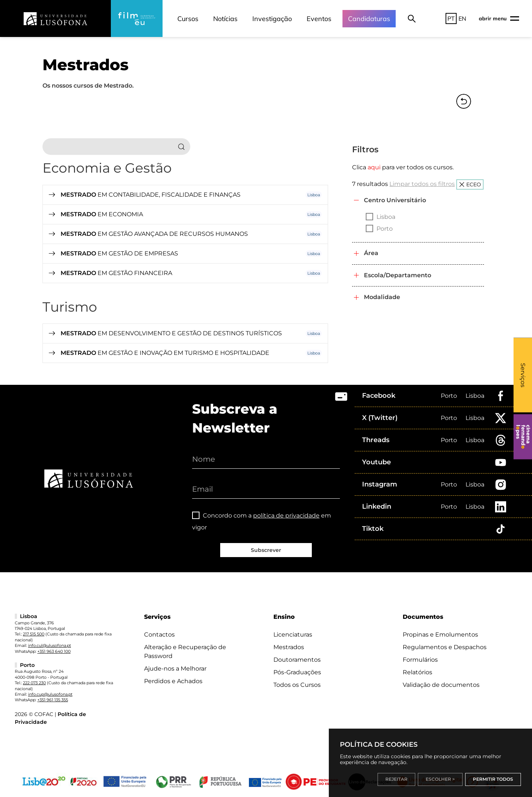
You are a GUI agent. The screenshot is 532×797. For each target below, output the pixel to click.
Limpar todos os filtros (422, 184)
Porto (449, 396)
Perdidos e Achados (173, 681)
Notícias (225, 19)
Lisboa (475, 396)
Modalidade (382, 297)
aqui (374, 167)
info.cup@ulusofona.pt (50, 694)
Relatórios (417, 672)
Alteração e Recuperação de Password (185, 652)
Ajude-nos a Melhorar (175, 669)
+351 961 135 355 (53, 700)
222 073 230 (34, 683)
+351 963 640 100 (54, 651)
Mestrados (289, 647)
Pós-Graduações (297, 672)
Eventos (319, 19)
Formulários (420, 660)
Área (371, 253)
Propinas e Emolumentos (440, 635)
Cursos (188, 19)
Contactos (159, 635)
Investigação (272, 19)
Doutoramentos (297, 660)
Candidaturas (369, 19)
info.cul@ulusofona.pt (50, 645)
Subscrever (266, 550)
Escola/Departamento (398, 275)
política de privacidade (286, 515)
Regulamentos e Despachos (445, 647)
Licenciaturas (293, 635)
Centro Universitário (395, 200)
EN (462, 18)
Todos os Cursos (297, 685)
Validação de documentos (441, 685)
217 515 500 (34, 634)
